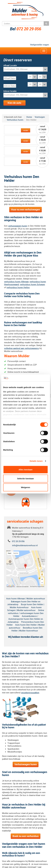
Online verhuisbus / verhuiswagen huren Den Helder (26, 613)
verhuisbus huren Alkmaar (16, 281)
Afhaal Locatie (10, 65)
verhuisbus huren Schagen (32, 284)
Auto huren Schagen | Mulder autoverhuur (24, 609)
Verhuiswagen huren (26, 764)
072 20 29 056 (29, 29)
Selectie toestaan (26, 479)
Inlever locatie (10, 91)
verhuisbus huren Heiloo (18, 287)
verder (26, 130)
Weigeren (26, 487)
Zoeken (46, 23)
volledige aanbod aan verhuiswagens (21, 348)
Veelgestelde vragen (40, 45)
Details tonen (36, 461)
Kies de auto (14, 103)
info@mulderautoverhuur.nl (25, 545)
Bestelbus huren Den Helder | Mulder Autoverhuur (27, 629)
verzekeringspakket (30, 693)
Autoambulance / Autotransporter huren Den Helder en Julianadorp (25, 619)
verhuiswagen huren (18, 226)
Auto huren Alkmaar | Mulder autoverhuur (26, 598)
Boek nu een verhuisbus (26, 836)
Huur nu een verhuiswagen (26, 209)
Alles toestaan (26, 470)
